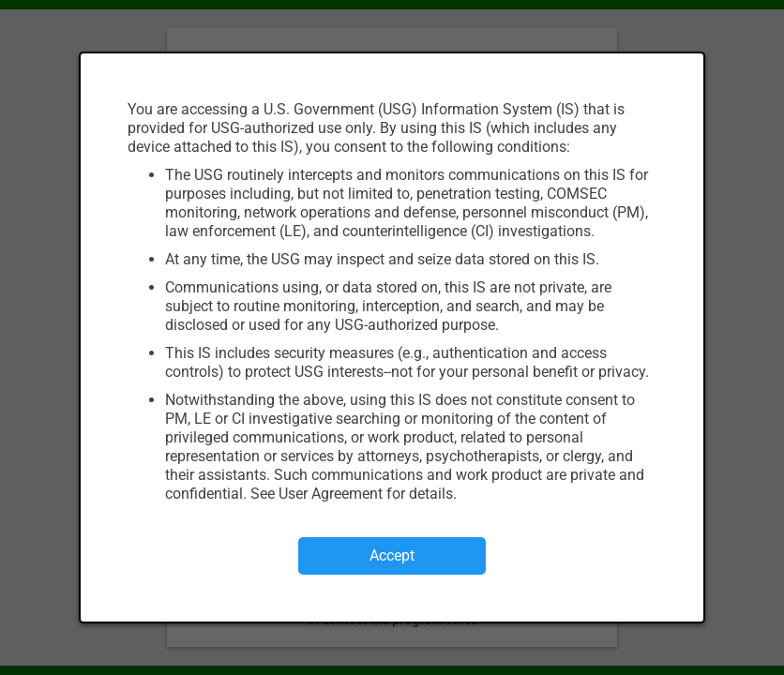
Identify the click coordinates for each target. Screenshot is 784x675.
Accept (392, 555)
